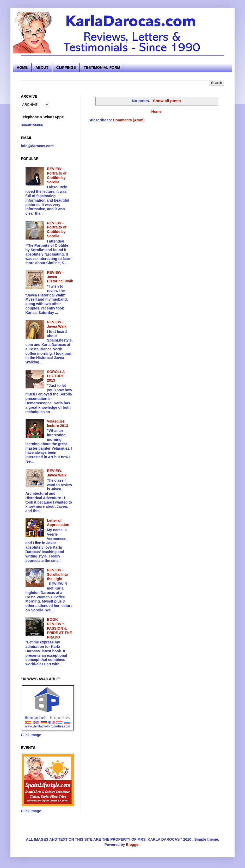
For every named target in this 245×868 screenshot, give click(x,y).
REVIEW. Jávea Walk (57, 473)
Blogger (133, 845)
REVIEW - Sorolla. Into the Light (57, 574)
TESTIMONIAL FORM (102, 67)
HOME (22, 67)
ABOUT (42, 67)
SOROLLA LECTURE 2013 (56, 376)
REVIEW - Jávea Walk (57, 324)
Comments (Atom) (129, 120)
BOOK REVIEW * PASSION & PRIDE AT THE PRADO (59, 628)
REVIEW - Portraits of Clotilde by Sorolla (57, 175)
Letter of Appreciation (58, 523)
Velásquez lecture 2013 (57, 423)
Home (157, 111)
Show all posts (167, 101)
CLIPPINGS (66, 67)
